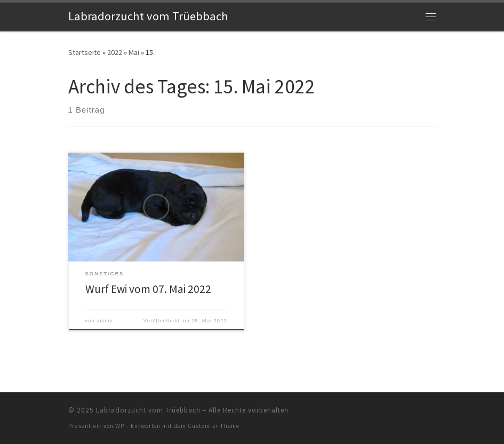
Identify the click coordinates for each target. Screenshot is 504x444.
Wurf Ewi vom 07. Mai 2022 (148, 289)
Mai (134, 52)
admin (105, 321)
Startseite (85, 52)
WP (120, 426)
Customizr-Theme (214, 426)
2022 (115, 52)
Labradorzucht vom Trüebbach (148, 410)
